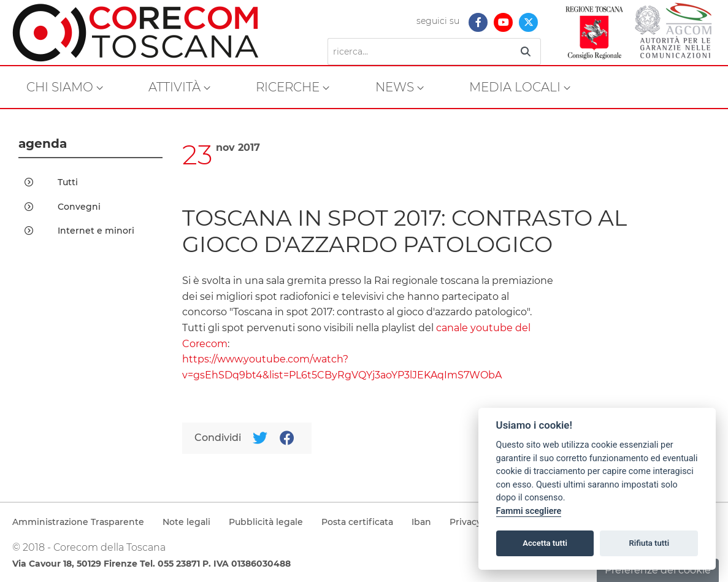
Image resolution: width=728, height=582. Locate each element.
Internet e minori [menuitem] (79, 231)
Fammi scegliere (529, 511)
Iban (421, 522)
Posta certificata (357, 522)
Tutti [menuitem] (51, 182)
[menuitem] (65, 87)
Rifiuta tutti (649, 543)
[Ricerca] (420, 52)
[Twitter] (260, 438)
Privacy (466, 522)
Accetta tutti (545, 543)
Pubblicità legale (266, 522)
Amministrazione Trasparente (78, 522)
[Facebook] (287, 438)
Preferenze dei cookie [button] (658, 570)
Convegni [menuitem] (63, 207)
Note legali (186, 522)
